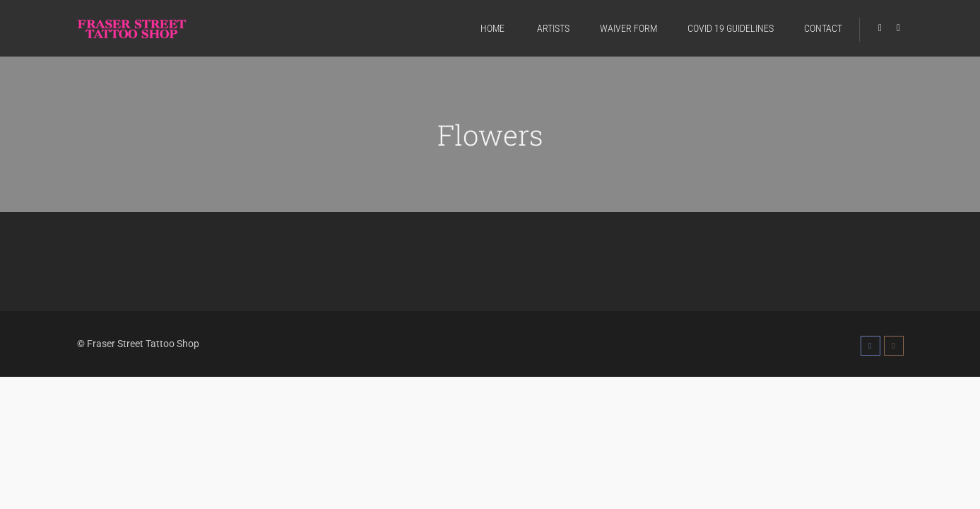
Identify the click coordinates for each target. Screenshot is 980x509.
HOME (492, 28)
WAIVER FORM (628, 28)
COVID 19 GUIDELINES (731, 28)
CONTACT (823, 28)
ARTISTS (552, 28)
